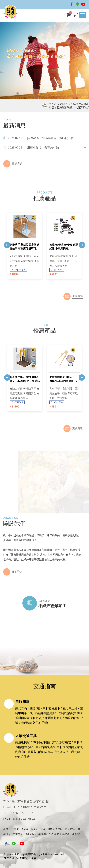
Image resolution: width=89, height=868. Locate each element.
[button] (76, 15)
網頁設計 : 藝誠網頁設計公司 (20, 858)
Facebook (72, 4)
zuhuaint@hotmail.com (30, 807)
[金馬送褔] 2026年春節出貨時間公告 (41, 154)
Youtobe (83, 4)
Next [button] (87, 61)
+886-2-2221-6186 (23, 813)
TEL (6, 813)
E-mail (7, 807)
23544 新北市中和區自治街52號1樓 (26, 801)
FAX (5, 819)
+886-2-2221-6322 (23, 819)
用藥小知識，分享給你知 (33, 163)
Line (77, 4)
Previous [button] (2, 61)
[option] (44, 61)
